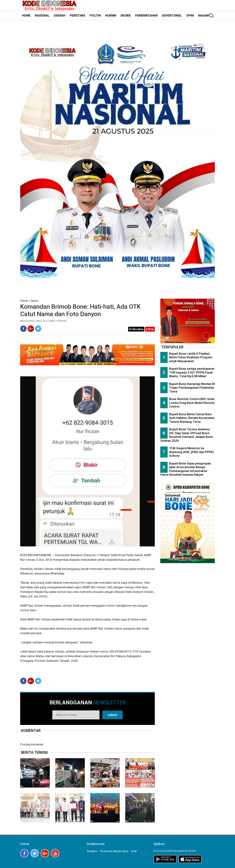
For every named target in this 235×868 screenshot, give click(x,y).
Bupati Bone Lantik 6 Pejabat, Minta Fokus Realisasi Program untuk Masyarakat (191, 357)
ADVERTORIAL (172, 16)
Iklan (134, 851)
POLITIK (95, 16)
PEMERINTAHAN (146, 16)
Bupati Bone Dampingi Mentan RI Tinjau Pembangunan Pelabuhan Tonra (192, 388)
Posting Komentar (32, 744)
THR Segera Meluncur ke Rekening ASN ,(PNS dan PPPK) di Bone (191, 452)
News (35, 301)
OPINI (190, 16)
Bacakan (136, 329)
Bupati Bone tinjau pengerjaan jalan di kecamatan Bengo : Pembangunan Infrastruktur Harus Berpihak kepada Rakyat (186, 469)
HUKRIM (111, 16)
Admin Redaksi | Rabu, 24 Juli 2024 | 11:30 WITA (43, 321)
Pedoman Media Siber (114, 851)
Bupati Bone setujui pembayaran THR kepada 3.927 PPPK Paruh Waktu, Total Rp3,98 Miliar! (192, 372)
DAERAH (60, 16)
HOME (26, 16)
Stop (150, 329)
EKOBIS (126, 16)
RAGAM (204, 16)
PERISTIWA (77, 16)
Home (24, 301)
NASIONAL (42, 16)
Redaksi (92, 851)
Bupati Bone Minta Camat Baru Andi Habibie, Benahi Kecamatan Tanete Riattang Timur (192, 418)
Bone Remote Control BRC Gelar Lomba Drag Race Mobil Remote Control (192, 403)
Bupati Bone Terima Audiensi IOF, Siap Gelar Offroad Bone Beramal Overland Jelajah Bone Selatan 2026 (187, 435)
